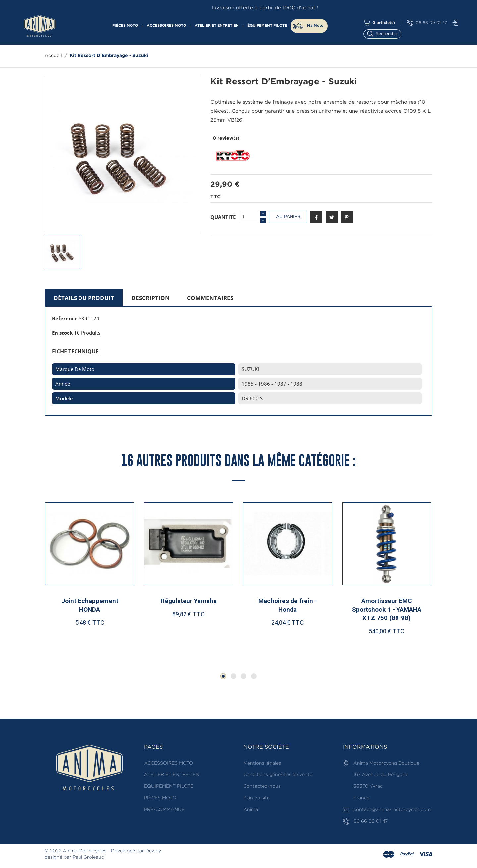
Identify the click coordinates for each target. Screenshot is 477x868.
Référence (65, 318)
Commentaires (210, 298)
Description (151, 298)
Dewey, (154, 851)
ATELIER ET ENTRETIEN (217, 26)
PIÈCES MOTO (125, 26)
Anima (251, 810)
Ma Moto (315, 26)
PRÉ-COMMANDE (164, 810)
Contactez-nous (262, 786)
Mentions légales (262, 763)
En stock (62, 333)
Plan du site (257, 798)
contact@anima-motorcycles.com (392, 810)
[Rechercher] (385, 33)
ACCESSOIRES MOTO (166, 26)
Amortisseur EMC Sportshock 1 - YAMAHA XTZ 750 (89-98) (387, 609)
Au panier (288, 217)
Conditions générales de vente (278, 775)
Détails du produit (84, 298)
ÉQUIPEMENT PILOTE (267, 26)
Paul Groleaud (88, 857)
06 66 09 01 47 (427, 23)
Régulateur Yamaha (189, 601)
